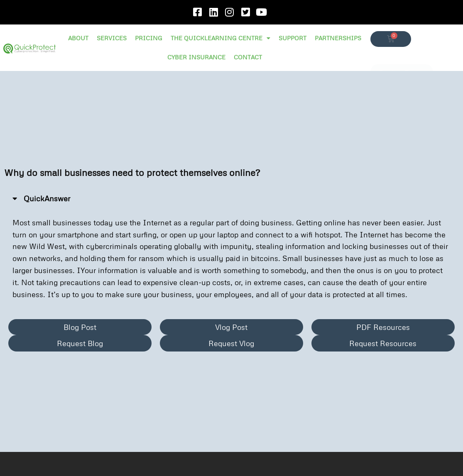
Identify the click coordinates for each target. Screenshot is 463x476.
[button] (231, 199)
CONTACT (248, 57)
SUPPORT (293, 38)
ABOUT (78, 38)
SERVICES (112, 38)
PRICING (149, 38)
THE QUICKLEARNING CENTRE (220, 38)
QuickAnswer (47, 198)
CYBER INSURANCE (196, 57)
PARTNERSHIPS (338, 38)
